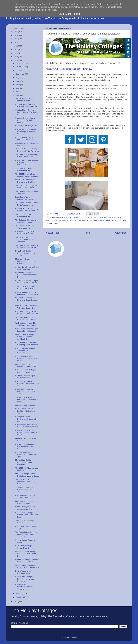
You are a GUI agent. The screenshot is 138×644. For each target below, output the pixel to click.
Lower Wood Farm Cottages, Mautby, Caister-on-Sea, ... (27, 365)
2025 (16, 35)
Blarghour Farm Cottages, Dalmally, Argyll (26, 371)
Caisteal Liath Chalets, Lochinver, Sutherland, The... (25, 411)
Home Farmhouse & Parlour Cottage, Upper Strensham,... (27, 162)
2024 (16, 39)
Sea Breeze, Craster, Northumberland (24, 169)
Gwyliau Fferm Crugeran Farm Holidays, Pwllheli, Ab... (26, 112)
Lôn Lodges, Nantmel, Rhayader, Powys (24, 502)
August (19, 77)
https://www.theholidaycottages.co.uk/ (74, 220)
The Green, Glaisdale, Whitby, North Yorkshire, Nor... (27, 204)
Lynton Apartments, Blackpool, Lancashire (25, 572)
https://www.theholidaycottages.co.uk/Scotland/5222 (69, 69)
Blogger (74, 637)
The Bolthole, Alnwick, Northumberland (24, 215)
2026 (16, 32)
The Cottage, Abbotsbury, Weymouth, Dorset (25, 221)
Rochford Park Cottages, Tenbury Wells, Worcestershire (25, 350)
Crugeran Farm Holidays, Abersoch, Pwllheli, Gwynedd (25, 120)
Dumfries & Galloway (113, 217)
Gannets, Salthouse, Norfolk (27, 126)
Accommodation (59, 217)
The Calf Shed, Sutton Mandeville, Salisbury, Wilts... (25, 482)
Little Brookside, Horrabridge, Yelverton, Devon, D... (27, 307)
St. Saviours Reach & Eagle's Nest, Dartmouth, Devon (27, 282)
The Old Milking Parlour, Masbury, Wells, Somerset (27, 175)
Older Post (121, 233)
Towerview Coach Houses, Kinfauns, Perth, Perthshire (27, 150)
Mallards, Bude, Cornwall (25, 405)
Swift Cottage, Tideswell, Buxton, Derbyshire (25, 287)
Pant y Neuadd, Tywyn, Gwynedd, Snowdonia (25, 138)
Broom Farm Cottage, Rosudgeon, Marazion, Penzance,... (25, 579)
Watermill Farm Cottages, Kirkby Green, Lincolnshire (27, 566)
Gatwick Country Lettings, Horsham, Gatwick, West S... (26, 300)
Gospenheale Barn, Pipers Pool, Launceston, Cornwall (27, 426)
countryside (84, 217)
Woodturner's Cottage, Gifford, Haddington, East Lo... (26, 515)
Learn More (65, 14)
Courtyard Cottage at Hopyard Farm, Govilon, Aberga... (27, 233)
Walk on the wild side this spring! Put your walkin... (26, 324)
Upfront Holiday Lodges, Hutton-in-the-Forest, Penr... (25, 446)
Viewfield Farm (52, 223)
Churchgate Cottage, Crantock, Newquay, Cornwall (24, 587)
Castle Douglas (72, 217)
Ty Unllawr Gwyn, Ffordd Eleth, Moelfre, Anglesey (26, 318)
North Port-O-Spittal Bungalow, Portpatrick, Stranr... (25, 253)
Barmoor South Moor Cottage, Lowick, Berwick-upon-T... (27, 210)
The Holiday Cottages (34, 611)
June (18, 85)
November (20, 67)
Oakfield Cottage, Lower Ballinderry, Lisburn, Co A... (27, 475)
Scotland (106, 220)
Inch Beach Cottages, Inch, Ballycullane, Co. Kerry (26, 181)
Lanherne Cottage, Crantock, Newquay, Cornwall (27, 561)
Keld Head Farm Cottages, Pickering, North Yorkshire (27, 344)
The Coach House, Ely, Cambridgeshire (25, 227)
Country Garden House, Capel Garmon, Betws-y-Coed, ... (26, 433)
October (19, 70)
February (20, 594)
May (18, 88)
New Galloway (96, 220)
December (20, 63)
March (19, 95)
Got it (77, 14)
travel (124, 220)
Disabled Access (97, 217)
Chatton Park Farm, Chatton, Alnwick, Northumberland (27, 496)
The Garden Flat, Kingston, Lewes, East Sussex (26, 187)
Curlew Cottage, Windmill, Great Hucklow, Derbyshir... (27, 293)
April (18, 92)
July (18, 81)
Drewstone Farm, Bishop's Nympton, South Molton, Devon (26, 554)
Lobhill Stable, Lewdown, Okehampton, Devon (25, 508)
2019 (16, 57)
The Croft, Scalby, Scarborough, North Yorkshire (24, 240)
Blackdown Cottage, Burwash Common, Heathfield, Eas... (27, 313)
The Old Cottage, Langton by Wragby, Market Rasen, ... (27, 246)
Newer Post (52, 233)
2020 (16, 53)
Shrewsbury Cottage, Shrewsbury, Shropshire (26, 547)
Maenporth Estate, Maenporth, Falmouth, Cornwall (25, 261)
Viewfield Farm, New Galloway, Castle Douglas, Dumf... (27, 399)
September (20, 74)
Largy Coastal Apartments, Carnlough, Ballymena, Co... (26, 132)
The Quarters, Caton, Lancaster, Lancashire (25, 100)
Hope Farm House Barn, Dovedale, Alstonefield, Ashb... (25, 392)
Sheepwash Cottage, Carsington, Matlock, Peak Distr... (27, 358)
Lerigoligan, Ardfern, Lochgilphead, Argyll (24, 198)
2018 (16, 60)
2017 (16, 602)
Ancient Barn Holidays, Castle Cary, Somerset (27, 268)
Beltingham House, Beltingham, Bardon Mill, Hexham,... (26, 419)
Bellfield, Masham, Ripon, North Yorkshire (26, 377)
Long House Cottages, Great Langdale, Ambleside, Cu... (27, 330)
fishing (49, 220)
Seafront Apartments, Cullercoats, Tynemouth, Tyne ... (26, 454)
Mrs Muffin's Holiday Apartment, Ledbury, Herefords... (24, 462)
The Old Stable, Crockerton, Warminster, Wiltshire (26, 156)
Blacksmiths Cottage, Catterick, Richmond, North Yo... (27, 384)
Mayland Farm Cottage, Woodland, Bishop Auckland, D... (25, 337)
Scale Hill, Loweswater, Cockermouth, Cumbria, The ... (26, 490)
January (19, 597)
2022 (16, 46)
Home (87, 233)
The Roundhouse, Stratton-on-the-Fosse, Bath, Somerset (26, 534)
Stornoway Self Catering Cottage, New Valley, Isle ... (27, 105)
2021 (16, 49)
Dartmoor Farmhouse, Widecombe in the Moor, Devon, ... (26, 275)
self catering (116, 220)
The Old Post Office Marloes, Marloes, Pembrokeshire (27, 469)
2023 (16, 42)
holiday (55, 220)
